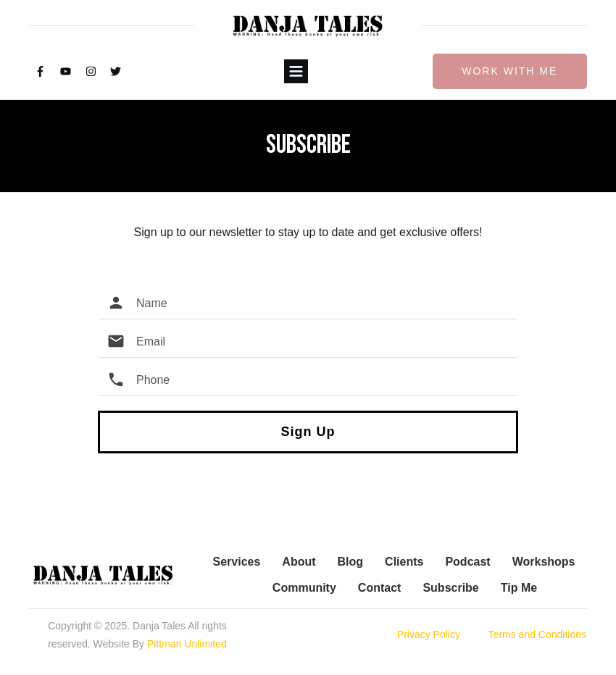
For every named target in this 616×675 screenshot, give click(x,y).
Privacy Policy (429, 634)
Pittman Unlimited (187, 644)
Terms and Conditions (537, 634)
